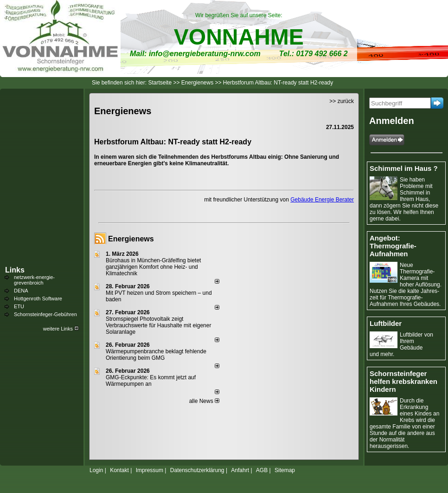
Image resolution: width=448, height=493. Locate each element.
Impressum (150, 470)
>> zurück (342, 101)
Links (15, 270)
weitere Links (61, 329)
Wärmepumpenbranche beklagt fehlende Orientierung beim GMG (156, 355)
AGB (262, 470)
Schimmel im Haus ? (404, 168)
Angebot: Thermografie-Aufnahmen (393, 246)
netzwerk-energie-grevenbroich (34, 280)
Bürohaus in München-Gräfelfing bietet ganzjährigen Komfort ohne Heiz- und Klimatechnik (153, 267)
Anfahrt (240, 470)
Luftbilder (386, 323)
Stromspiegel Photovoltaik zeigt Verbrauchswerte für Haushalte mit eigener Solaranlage (158, 325)
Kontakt (119, 470)
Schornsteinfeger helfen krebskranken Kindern (403, 381)
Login (96, 470)
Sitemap (285, 470)
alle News (204, 401)
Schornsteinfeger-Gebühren (45, 314)
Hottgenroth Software (38, 298)
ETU (19, 306)
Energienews (131, 239)
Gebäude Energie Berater (322, 200)
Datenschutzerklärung (197, 470)
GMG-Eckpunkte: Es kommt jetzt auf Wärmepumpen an (151, 381)
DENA (21, 291)
